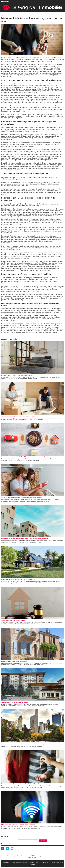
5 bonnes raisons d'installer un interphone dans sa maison (18, 825)
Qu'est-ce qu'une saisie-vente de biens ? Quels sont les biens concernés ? (23, 457)
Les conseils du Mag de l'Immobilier (16, 14)
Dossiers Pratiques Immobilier (32, 14)
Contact (33, 864)
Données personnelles (57, 863)
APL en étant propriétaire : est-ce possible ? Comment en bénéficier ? (22, 498)
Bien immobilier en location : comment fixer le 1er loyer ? (18, 375)
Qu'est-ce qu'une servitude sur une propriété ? (15, 661)
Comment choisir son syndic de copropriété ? (15, 702)
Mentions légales (45, 863)
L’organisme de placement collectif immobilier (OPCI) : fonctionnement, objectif (24, 539)
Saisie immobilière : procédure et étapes (13, 620)
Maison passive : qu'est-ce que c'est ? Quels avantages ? (18, 580)
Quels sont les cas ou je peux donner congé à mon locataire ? (19, 416)
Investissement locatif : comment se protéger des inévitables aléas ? (21, 784)
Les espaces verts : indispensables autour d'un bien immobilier (20, 743)
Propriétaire (43, 14)
